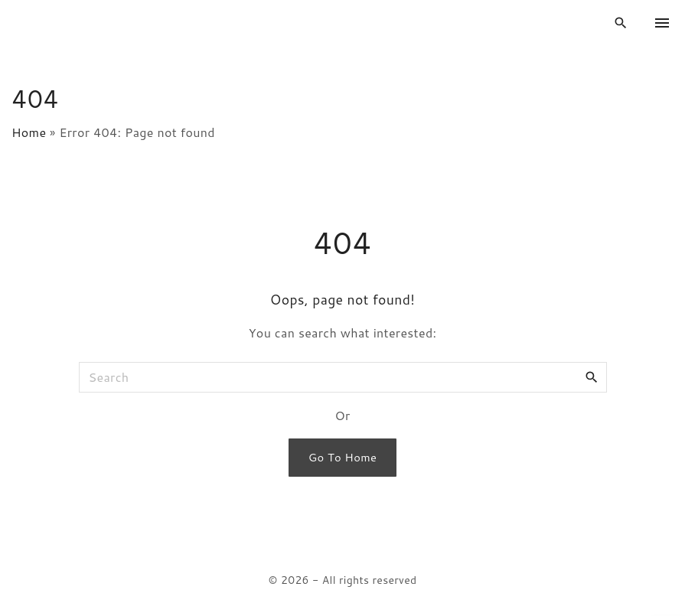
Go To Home (342, 457)
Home (29, 132)
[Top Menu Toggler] (662, 23)
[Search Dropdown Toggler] (621, 23)
